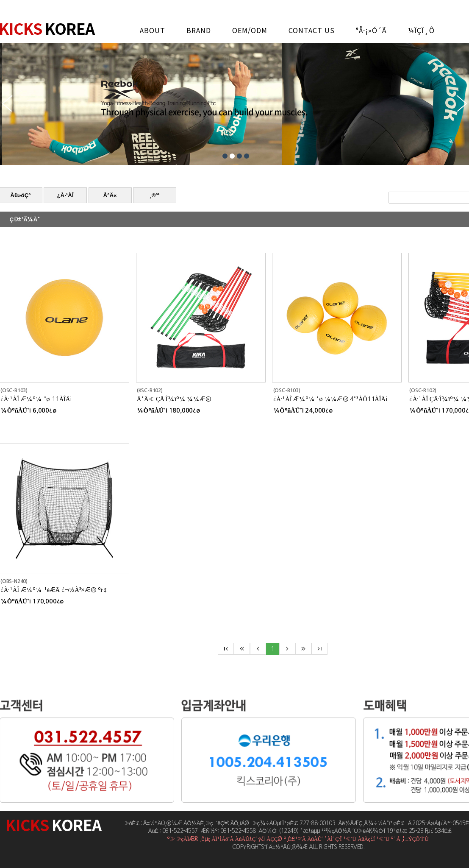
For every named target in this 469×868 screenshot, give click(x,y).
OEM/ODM (250, 30)
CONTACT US (312, 30)
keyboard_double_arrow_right (303, 649)
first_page (226, 649)
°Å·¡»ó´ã (371, 30)
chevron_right (287, 649)
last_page (319, 649)
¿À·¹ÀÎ (65, 195)
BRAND (199, 30)
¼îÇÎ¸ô (421, 30)
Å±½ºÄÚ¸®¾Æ (47, 29)
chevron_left (258, 649)
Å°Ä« (110, 195)
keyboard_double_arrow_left (242, 649)
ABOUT (153, 30)
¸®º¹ (155, 195)
